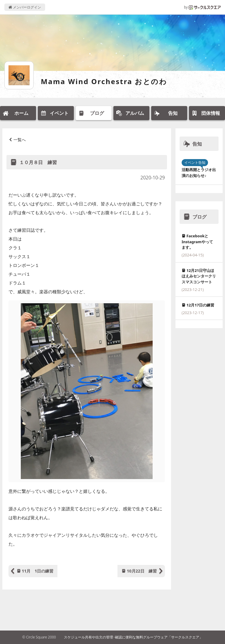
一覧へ (20, 140)
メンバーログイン (25, 7)
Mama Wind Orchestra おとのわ (104, 81)
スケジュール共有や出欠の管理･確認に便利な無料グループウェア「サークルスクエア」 (133, 637)
